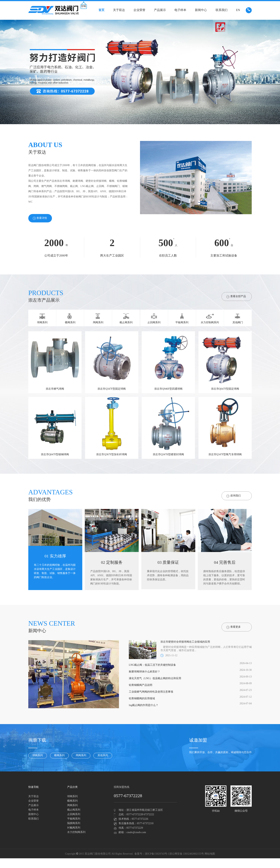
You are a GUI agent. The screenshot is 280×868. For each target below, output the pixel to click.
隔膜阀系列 (74, 823)
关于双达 (119, 10)
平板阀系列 (74, 819)
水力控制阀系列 (76, 832)
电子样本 (180, 10)
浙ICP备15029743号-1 (157, 854)
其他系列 (103, 755)
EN (238, 10)
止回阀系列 (74, 814)
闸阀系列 (81, 755)
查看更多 (234, 627)
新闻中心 (201, 10)
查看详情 (40, 218)
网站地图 (210, 854)
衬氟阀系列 (74, 828)
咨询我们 (234, 496)
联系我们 (222, 10)
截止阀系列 (74, 810)
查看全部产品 (236, 297)
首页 (101, 10)
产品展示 (160, 10)
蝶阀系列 (59, 755)
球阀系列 (38, 755)
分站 (84, 6)
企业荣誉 (139, 10)
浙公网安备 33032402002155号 (187, 854)
